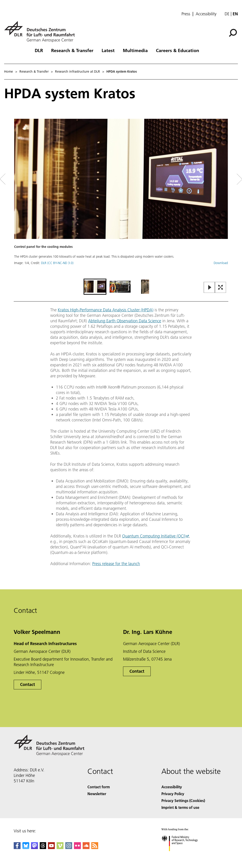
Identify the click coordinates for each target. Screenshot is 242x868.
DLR (39, 50)
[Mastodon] (34, 848)
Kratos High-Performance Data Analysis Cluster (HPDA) (106, 310)
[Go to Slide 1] (95, 287)
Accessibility (206, 14)
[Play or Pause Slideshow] (209, 288)
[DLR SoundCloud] (86, 848)
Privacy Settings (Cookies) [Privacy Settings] (183, 801)
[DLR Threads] (43, 848)
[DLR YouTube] (51, 848)
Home (9, 71)
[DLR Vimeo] (60, 848)
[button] (121, 198)
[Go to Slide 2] (120, 287)
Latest (108, 50)
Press (186, 14)
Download (221, 263)
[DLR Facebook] (17, 848)
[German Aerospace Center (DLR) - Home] (41, 32)
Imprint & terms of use (180, 807)
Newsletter (97, 794)
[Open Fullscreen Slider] (221, 288)
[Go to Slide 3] (145, 287)
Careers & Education (178, 50)
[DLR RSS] (95, 848)
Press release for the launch (116, 564)
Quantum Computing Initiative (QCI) (154, 536)
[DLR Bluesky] (26, 848)
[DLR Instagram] (69, 848)
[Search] (233, 33)
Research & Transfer (72, 50)
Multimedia (135, 50)
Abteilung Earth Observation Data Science (125, 321)
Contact (28, 684)
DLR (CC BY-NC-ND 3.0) (57, 263)
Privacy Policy (173, 794)
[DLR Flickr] (77, 848)
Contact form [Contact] (99, 787)
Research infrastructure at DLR (78, 71)
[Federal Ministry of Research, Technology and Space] (184, 855)
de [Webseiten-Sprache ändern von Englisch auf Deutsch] (227, 14)
